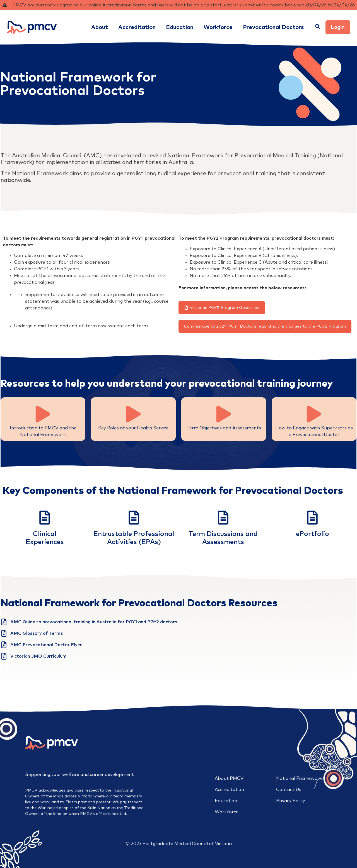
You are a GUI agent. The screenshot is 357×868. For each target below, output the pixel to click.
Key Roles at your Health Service (133, 428)
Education (226, 801)
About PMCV (229, 778)
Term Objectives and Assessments (224, 428)
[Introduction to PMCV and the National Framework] (43, 414)
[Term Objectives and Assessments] (224, 414)
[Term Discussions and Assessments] (223, 518)
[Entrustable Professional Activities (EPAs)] (134, 518)
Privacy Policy (290, 801)
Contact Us (289, 790)
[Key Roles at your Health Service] (133, 414)
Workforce (227, 812)
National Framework (299, 778)
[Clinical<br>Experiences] (45, 518)
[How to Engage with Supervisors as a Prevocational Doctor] (314, 414)
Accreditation (229, 790)
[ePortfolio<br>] (312, 518)
